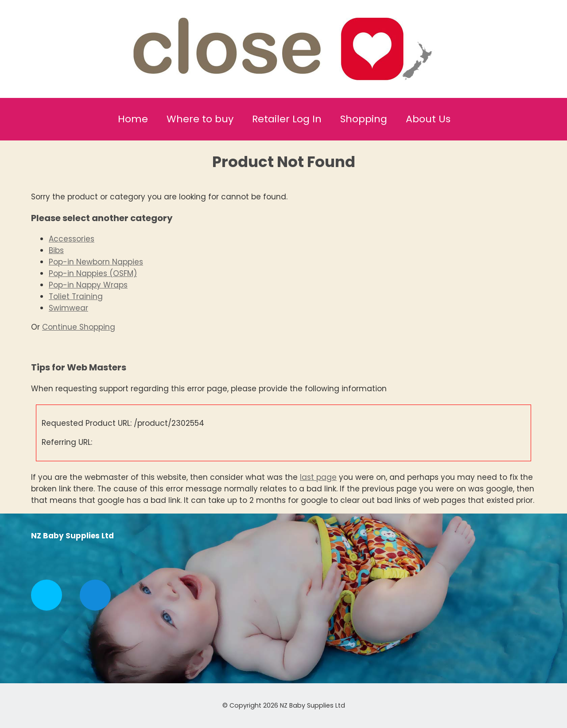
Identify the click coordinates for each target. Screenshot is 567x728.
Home (133, 119)
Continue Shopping (79, 327)
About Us (428, 119)
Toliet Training (76, 296)
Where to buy (200, 119)
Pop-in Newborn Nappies (96, 262)
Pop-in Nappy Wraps (88, 285)
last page (318, 477)
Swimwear (68, 308)
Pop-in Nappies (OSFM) (93, 273)
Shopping (364, 119)
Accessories (72, 239)
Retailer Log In (287, 119)
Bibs (56, 250)
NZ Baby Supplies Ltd (313, 705)
